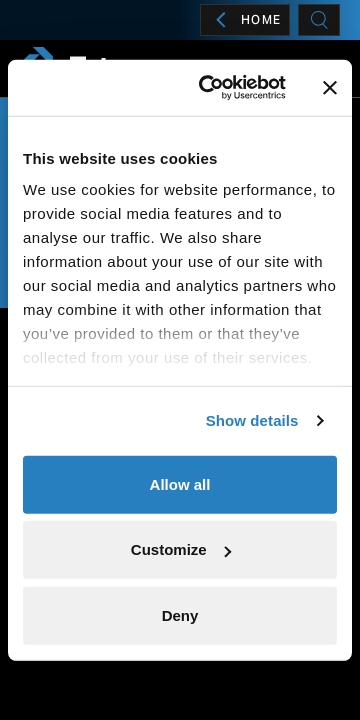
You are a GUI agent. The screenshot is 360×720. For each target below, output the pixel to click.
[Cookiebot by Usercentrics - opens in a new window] (211, 88)
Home (245, 20)
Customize (181, 549)
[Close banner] (330, 88)
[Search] (319, 20)
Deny (180, 614)
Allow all (180, 483)
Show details (252, 420)
